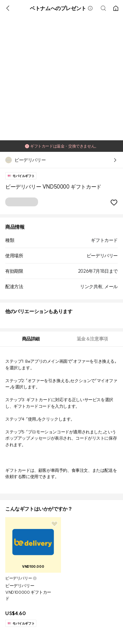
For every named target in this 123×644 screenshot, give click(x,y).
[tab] (31, 339)
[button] (90, 8)
